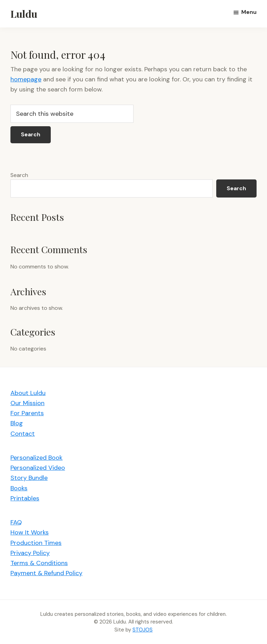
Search (19, 175)
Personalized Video (38, 468)
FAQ (16, 522)
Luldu (24, 14)
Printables (25, 498)
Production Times (36, 543)
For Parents (27, 413)
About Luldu (28, 393)
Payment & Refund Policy (46, 573)
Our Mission (27, 403)
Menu (249, 12)
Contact (23, 434)
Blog (17, 423)
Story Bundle (29, 478)
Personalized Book (37, 458)
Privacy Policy (30, 553)
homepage (26, 79)
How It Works (30, 532)
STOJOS (143, 630)
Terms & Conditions (39, 563)
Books (19, 488)
